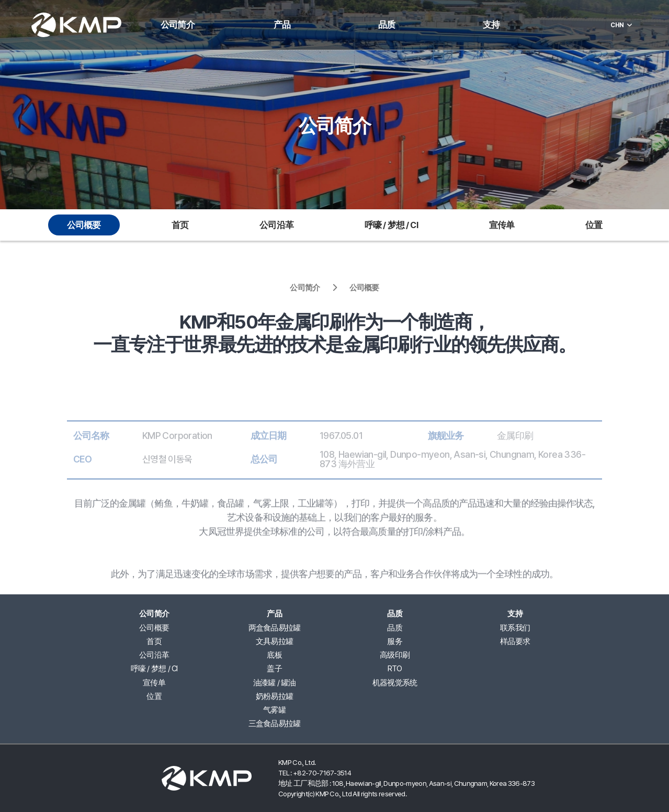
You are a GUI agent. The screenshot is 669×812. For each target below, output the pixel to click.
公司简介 (178, 25)
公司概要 (84, 225)
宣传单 (502, 225)
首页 (180, 225)
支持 (491, 25)
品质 (387, 25)
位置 (594, 225)
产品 (282, 25)
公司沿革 (276, 225)
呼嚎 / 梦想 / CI (391, 225)
